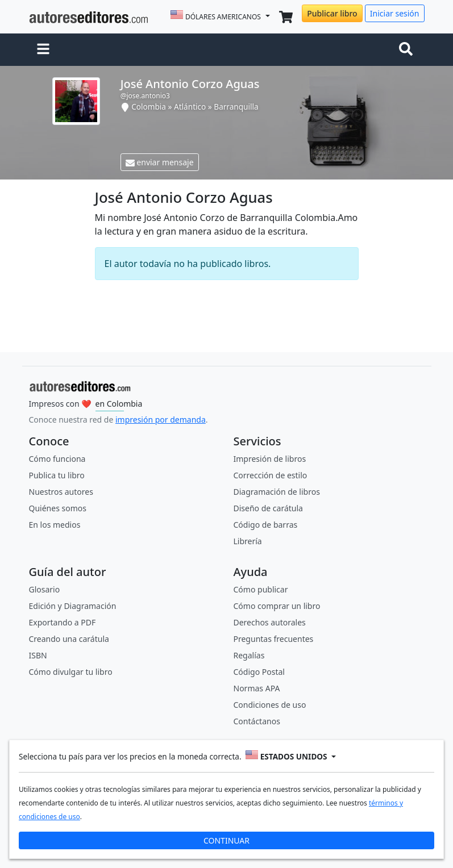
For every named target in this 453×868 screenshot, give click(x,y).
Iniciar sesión (395, 13)
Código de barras (266, 525)
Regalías (249, 655)
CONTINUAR (226, 840)
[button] (43, 50)
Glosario (45, 589)
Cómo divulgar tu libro (71, 672)
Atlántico (190, 107)
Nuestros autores (61, 492)
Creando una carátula (69, 639)
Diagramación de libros (277, 492)
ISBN (38, 655)
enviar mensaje (160, 162)
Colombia (149, 107)
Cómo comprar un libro (277, 606)
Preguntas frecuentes (274, 639)
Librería (248, 541)
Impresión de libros (270, 459)
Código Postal (259, 672)
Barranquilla (236, 107)
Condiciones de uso (270, 705)
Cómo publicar (261, 589)
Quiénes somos (58, 508)
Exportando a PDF (63, 622)
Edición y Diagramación (73, 606)
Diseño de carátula (268, 508)
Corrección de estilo (271, 475)
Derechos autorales (270, 622)
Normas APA (257, 688)
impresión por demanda (161, 420)
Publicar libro (332, 13)
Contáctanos (257, 721)
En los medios (55, 525)
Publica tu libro (57, 475)
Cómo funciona (57, 459)
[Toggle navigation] (408, 50)
